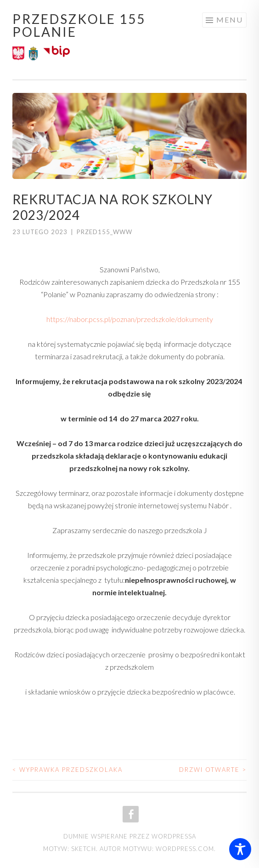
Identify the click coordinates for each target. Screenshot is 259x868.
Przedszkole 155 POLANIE (79, 25)
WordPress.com (185, 849)
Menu (230, 20)
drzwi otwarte (213, 770)
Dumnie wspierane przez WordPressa (130, 836)
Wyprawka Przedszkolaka (68, 770)
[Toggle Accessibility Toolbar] (240, 849)
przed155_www (104, 232)
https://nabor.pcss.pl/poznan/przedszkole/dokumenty (130, 319)
